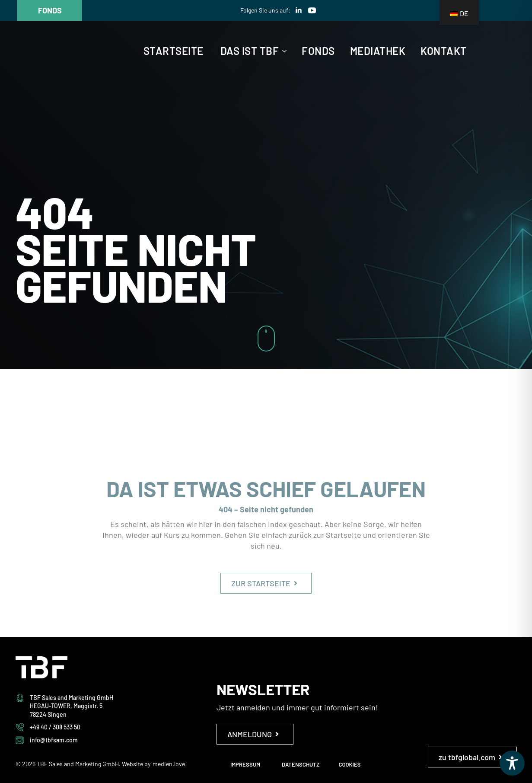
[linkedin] (299, 10)
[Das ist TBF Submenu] (283, 51)
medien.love (169, 764)
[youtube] (312, 10)
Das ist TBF (250, 51)
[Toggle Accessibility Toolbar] (512, 763)
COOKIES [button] (350, 764)
